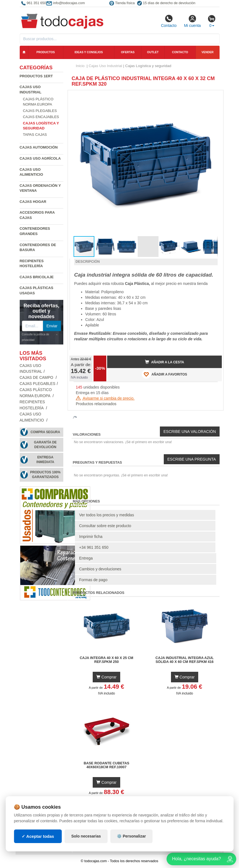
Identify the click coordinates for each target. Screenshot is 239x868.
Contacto (169, 21)
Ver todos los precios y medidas (107, 515)
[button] (213, 97)
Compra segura (45, 432)
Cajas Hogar (33, 202)
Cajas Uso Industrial (105, 66)
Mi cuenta (193, 21)
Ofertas (128, 52)
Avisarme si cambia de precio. (105, 398)
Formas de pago (93, 580)
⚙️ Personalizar (131, 836)
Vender (207, 52)
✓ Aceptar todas (38, 836)
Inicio (80, 66)
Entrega (86, 558)
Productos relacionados (96, 404)
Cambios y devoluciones (100, 569)
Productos (46, 52)
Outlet (153, 52)
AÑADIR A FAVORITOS (164, 374)
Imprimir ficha (91, 537)
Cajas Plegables (40, 111)
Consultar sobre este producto (105, 526)
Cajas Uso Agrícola (40, 158)
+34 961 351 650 (94, 547)
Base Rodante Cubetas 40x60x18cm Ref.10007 (107, 765)
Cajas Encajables (41, 117)
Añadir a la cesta (165, 362)
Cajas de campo (37, 378)
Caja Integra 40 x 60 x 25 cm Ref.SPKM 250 (106, 660)
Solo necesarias (86, 836)
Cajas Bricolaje (37, 277)
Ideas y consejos (89, 52)
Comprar (106, 677)
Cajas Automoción (39, 147)
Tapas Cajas (35, 135)
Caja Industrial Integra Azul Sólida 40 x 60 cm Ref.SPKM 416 (185, 660)
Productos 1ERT (36, 76)
